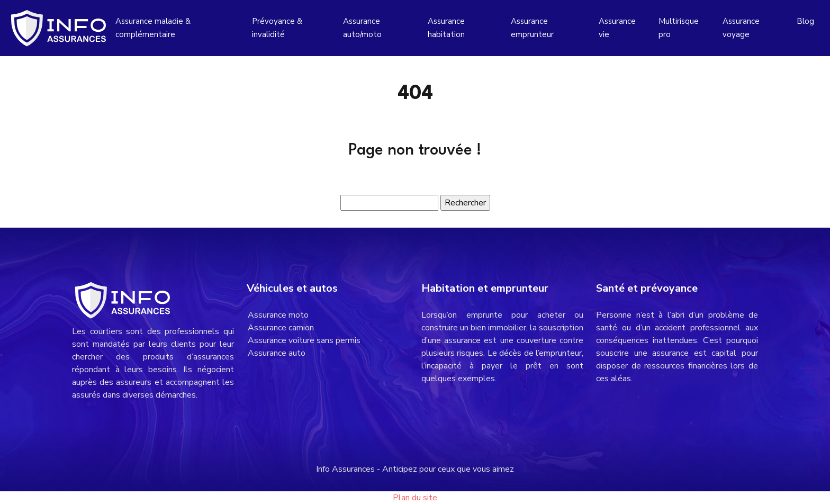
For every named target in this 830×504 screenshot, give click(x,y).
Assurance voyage (741, 28)
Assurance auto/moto (362, 28)
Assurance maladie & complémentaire (153, 28)
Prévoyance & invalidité (277, 28)
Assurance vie (617, 28)
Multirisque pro (679, 28)
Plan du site (415, 498)
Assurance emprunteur (532, 28)
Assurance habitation (446, 28)
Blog (805, 21)
